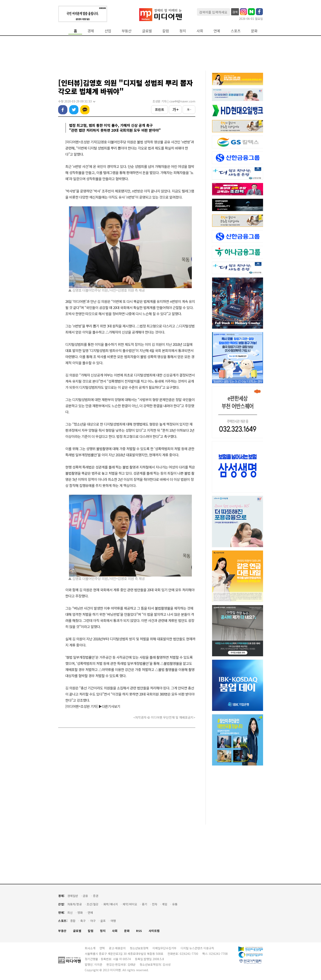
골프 (103, 921)
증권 (96, 896)
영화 (80, 913)
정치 (183, 31)
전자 (155, 904)
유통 (175, 904)
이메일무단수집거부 (164, 948)
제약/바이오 (130, 904)
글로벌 (147, 31)
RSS (139, 931)
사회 (200, 31)
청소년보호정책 (139, 948)
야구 (93, 921)
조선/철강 (93, 904)
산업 (108, 31)
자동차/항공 (75, 904)
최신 (70, 913)
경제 (91, 31)
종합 (73, 921)
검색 (235, 12)
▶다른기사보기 (109, 706)
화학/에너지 (111, 904)
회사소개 (90, 948)
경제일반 (73, 896)
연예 (217, 31)
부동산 (127, 31)
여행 (113, 921)
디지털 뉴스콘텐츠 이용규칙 (197, 948)
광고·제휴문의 (117, 948)
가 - (189, 110)
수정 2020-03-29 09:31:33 (77, 101)
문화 (254, 31)
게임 (165, 904)
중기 (145, 904)
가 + (175, 109)
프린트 (160, 109)
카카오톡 (85, 110)
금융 (85, 896)
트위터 (74, 110)
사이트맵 (154, 931)
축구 (83, 921)
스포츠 (236, 31)
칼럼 (166, 31)
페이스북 (63, 110)
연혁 (102, 948)
